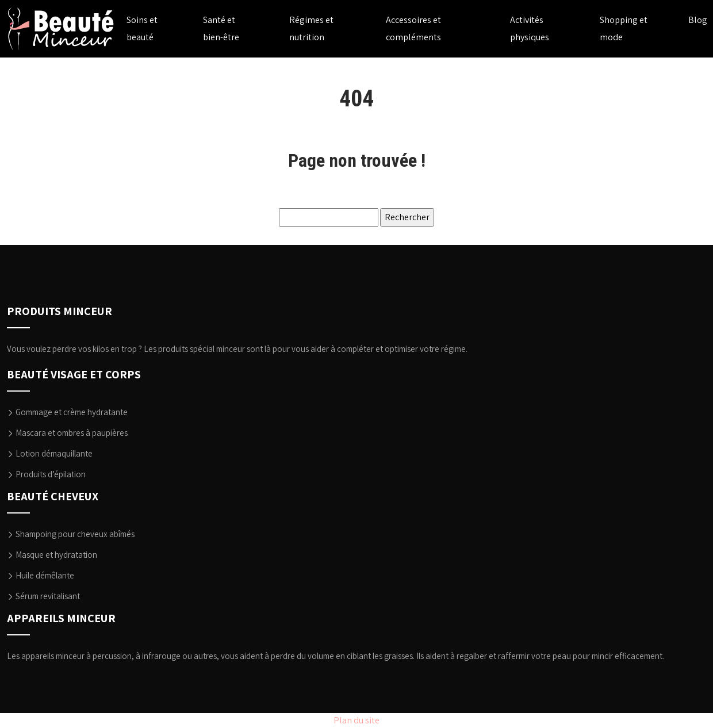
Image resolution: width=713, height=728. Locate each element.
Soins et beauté (142, 28)
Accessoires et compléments (413, 28)
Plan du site (356, 720)
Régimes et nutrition (311, 28)
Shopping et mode (624, 28)
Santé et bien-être (221, 28)
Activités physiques (530, 28)
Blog (698, 20)
